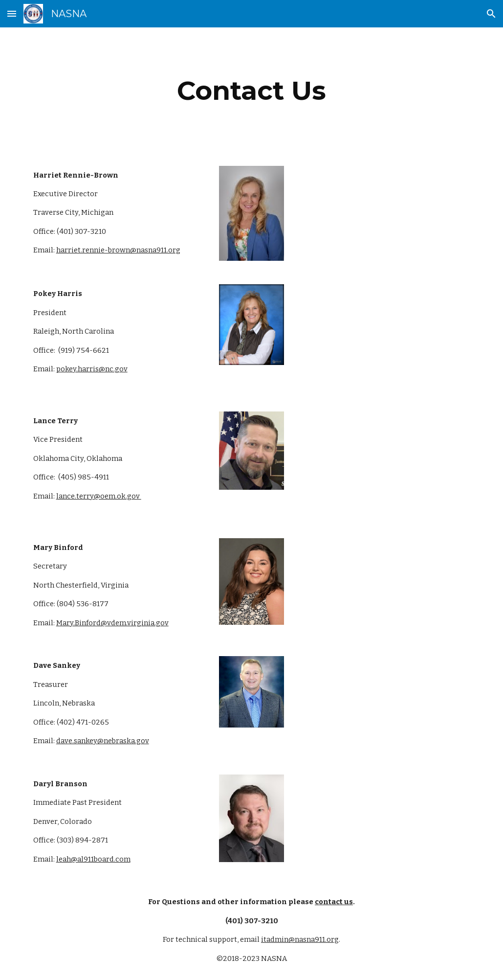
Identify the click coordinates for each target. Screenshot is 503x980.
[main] (252, 91)
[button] (12, 13)
